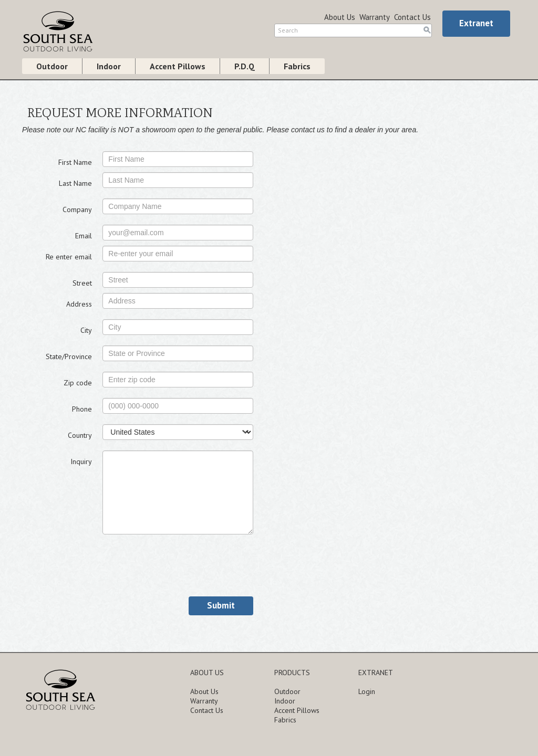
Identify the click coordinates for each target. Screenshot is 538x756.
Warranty (375, 17)
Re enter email (69, 257)
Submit (221, 605)
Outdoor (52, 66)
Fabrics (297, 66)
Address (79, 304)
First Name (75, 162)
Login (367, 691)
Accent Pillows (178, 66)
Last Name (75, 183)
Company (77, 209)
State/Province (69, 356)
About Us (340, 17)
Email (84, 236)
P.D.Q (245, 66)
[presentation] (182, 565)
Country (80, 435)
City (86, 330)
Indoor (109, 66)
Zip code (78, 383)
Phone (82, 409)
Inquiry (81, 461)
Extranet (476, 23)
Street (82, 283)
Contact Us (412, 17)
